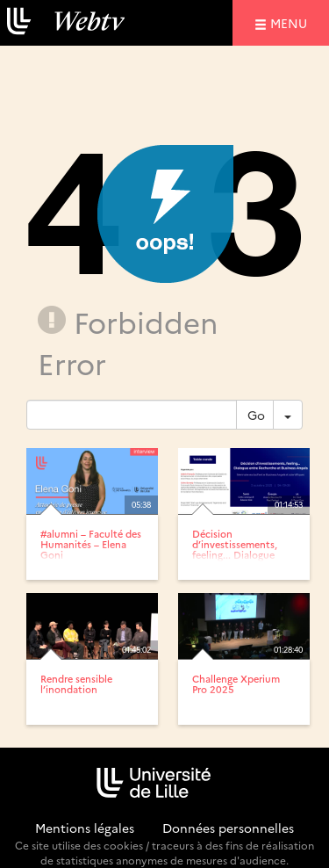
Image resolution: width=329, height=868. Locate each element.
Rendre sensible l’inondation (76, 684)
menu (291, 22)
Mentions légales (85, 828)
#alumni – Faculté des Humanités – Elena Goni (91, 544)
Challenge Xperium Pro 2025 (236, 684)
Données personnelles (228, 828)
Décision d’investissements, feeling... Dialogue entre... (235, 550)
